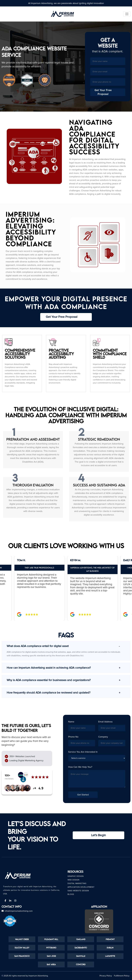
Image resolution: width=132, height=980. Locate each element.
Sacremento (81, 948)
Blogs (71, 894)
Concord (81, 964)
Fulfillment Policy (122, 976)
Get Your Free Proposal (110, 92)
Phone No (73, 737)
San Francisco (22, 956)
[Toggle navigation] (127, 14)
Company (103, 737)
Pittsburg (51, 948)
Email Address (105, 722)
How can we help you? (80, 767)
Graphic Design (76, 876)
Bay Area (51, 964)
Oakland (81, 939)
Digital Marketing (77, 883)
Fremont (110, 939)
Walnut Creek (22, 939)
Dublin (110, 948)
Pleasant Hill (51, 939)
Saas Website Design (78, 891)
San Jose (51, 956)
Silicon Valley (22, 948)
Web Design (73, 880)
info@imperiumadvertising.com (19, 911)
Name (71, 722)
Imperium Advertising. (38, 976)
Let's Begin (98, 835)
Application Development (81, 887)
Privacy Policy (106, 976)
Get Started (83, 795)
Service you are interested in (83, 752)
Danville (81, 956)
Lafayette (110, 956)
